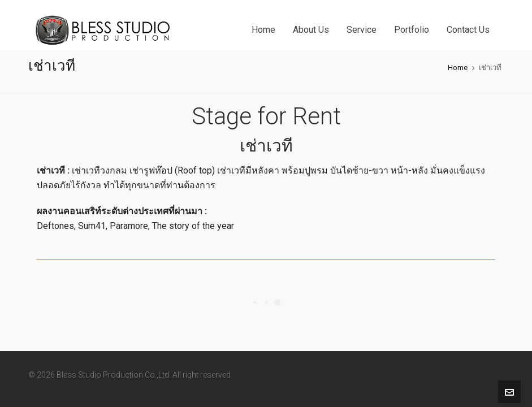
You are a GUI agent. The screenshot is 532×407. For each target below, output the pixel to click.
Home (458, 68)
